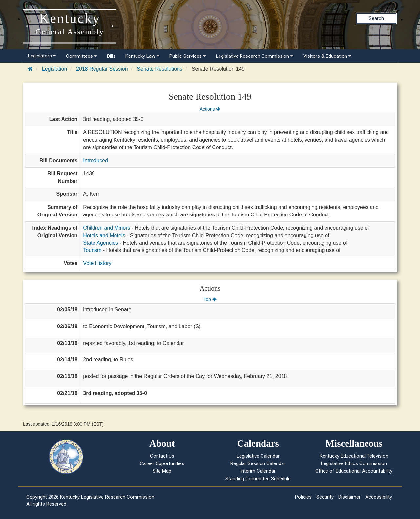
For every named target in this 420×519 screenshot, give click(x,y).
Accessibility (379, 497)
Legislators (42, 56)
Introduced (95, 160)
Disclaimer (349, 497)
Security (325, 497)
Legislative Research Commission (255, 56)
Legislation (55, 69)
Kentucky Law (142, 56)
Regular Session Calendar (258, 463)
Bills (111, 56)
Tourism (92, 250)
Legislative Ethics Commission (354, 463)
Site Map (162, 471)
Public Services (188, 56)
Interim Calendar (258, 471)
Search (376, 18)
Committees (82, 56)
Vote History (97, 263)
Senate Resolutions (160, 69)
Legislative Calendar (258, 456)
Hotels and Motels (104, 235)
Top (210, 299)
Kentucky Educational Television (354, 456)
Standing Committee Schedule (258, 479)
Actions (210, 109)
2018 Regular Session (102, 69)
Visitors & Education (327, 56)
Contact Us (162, 456)
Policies (303, 497)
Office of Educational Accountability (354, 471)
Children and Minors (106, 228)
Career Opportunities (162, 463)
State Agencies (101, 243)
